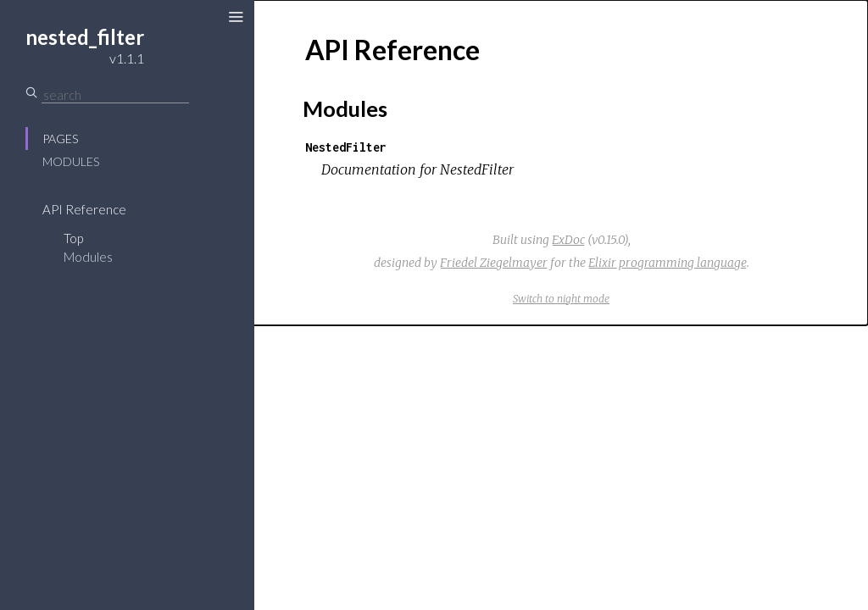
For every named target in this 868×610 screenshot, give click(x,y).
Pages (60, 139)
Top (73, 238)
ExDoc (568, 240)
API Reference (84, 209)
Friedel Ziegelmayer (494, 263)
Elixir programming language (668, 263)
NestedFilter (346, 147)
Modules (71, 161)
